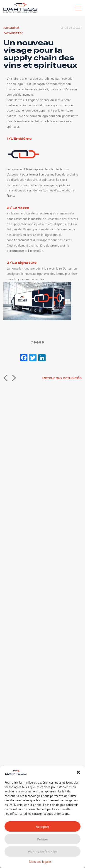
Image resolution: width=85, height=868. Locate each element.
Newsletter (13, 33)
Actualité (11, 28)
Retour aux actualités (62, 378)
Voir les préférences (42, 852)
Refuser (42, 839)
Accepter (42, 827)
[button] (78, 772)
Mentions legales (40, 862)
